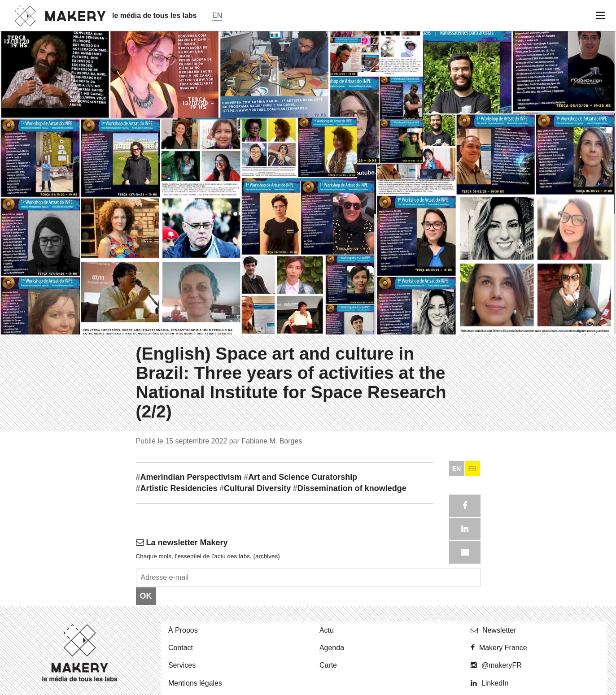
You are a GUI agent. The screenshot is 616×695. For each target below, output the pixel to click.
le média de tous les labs (155, 15)
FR (473, 686)
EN (457, 686)
